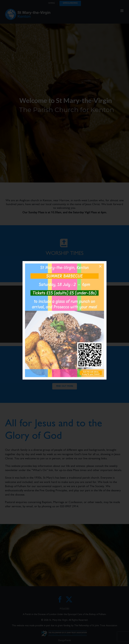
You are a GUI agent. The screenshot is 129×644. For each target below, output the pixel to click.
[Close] (100, 266)
